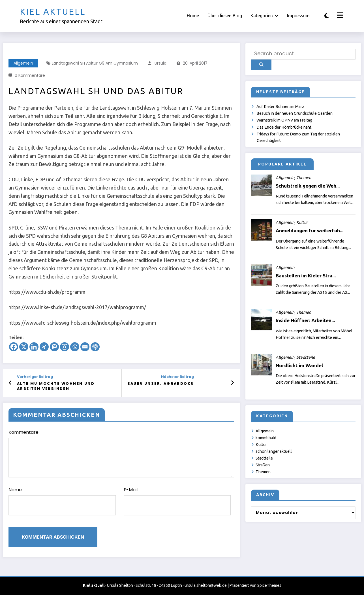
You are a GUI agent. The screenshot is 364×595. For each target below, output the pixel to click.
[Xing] (44, 347)
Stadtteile (264, 458)
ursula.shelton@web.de (206, 585)
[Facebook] (14, 347)
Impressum (298, 16)
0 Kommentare (30, 75)
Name (62, 501)
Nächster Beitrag (177, 377)
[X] (24, 347)
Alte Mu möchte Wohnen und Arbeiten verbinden (56, 386)
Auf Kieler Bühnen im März (280, 107)
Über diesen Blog (225, 16)
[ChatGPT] (95, 347)
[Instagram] (65, 347)
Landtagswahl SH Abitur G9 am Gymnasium (95, 63)
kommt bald (266, 438)
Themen (263, 472)
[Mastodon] (54, 347)
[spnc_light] (326, 16)
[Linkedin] (34, 347)
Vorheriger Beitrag (35, 377)
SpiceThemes (269, 585)
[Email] (85, 347)
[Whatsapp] (75, 347)
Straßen (263, 465)
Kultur (261, 445)
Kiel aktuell (53, 12)
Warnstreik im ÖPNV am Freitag (284, 120)
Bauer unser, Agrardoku (161, 383)
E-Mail (177, 501)
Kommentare (121, 453)
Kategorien (265, 16)
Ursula (160, 63)
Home (193, 16)
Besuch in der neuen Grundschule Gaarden (295, 113)
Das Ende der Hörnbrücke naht (284, 127)
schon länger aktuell (274, 451)
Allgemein (23, 63)
